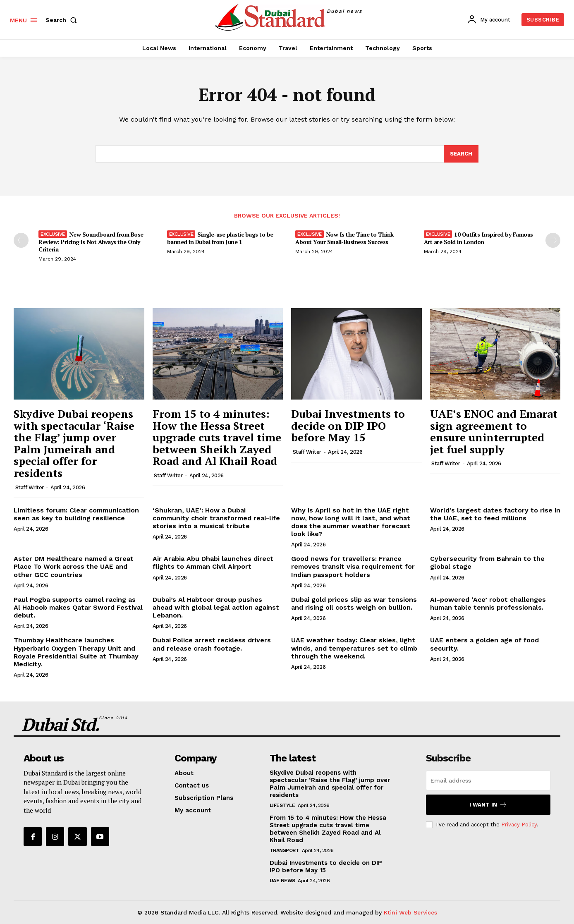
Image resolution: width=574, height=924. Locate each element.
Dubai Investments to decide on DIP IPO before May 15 (348, 425)
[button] (63, 20)
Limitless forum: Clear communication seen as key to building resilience (76, 514)
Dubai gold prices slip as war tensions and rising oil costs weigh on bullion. (354, 603)
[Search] (461, 154)
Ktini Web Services (410, 912)
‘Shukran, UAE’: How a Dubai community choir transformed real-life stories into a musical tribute (216, 518)
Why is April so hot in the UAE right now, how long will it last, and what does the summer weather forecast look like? (351, 522)
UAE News (282, 881)
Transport (285, 850)
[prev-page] (21, 240)
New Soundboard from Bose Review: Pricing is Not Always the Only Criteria (91, 242)
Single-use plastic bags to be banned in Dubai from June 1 (220, 238)
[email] (488, 780)
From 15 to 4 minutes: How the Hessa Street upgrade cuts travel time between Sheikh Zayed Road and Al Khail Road (217, 437)
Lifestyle (282, 805)
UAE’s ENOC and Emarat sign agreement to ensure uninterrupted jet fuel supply (494, 431)
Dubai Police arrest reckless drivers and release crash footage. (212, 644)
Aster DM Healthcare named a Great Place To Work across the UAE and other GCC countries (74, 566)
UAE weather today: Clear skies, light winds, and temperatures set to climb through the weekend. (354, 648)
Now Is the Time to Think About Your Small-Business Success (344, 238)
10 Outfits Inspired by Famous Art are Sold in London (478, 238)
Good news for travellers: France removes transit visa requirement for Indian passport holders (353, 566)
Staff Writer (30, 487)
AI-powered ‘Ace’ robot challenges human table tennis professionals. (488, 603)
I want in (488, 805)
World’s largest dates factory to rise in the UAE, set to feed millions (495, 514)
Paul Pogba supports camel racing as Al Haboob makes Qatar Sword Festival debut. (78, 607)
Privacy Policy (519, 824)
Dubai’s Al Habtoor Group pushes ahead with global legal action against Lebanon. (216, 607)
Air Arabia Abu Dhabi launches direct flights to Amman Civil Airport (213, 563)
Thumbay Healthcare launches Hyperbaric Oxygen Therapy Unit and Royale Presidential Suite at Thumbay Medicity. (76, 652)
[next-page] (553, 240)
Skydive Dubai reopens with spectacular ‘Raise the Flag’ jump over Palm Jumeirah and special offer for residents (74, 443)
